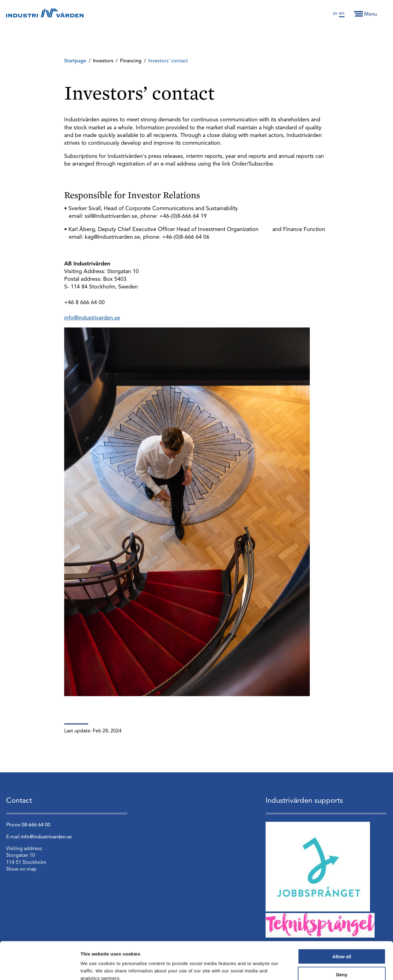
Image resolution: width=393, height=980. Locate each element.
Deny (342, 939)
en (342, 14)
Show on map (21, 869)
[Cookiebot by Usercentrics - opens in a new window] (40, 968)
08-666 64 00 (36, 825)
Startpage (75, 61)
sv (335, 14)
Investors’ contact (168, 61)
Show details (322, 968)
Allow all (342, 921)
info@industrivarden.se (92, 318)
